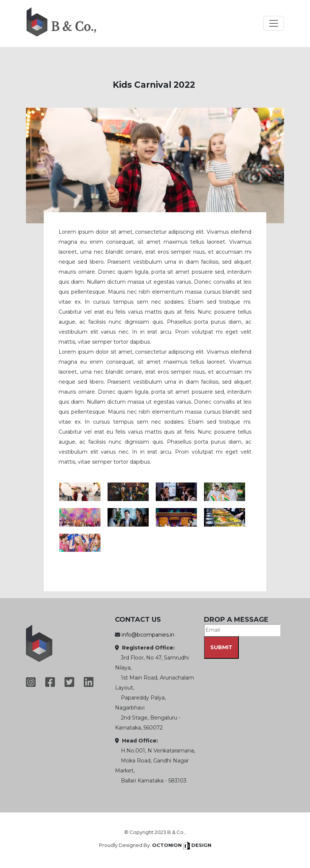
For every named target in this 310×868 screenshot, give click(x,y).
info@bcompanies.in (148, 635)
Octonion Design (182, 845)
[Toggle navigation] (274, 23)
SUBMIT (221, 647)
